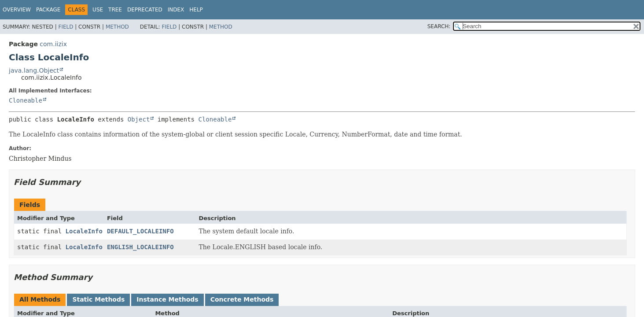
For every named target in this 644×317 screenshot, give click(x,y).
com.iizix (53, 44)
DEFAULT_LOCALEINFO (140, 231)
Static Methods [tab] (98, 299)
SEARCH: (439, 26)
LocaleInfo (84, 231)
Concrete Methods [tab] (242, 299)
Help (196, 10)
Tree (115, 10)
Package (48, 10)
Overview (17, 10)
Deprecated (145, 10)
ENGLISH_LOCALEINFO (140, 247)
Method (117, 27)
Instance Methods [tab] (167, 299)
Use (98, 10)
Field (66, 27)
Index (176, 10)
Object (139, 119)
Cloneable (26, 100)
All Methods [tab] (40, 299)
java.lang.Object (34, 70)
